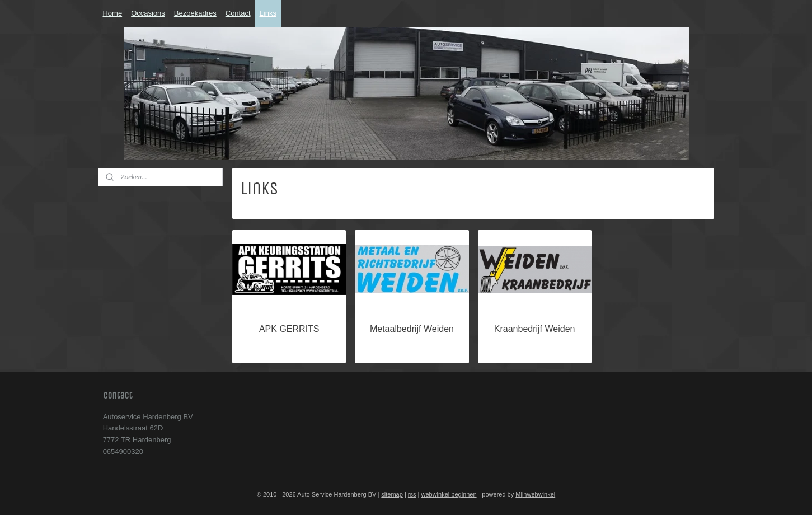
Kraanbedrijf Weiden (534, 329)
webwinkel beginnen (449, 494)
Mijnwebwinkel (535, 494)
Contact (238, 13)
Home (112, 13)
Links (268, 13)
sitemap (392, 494)
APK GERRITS (289, 329)
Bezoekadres (195, 13)
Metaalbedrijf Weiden (411, 329)
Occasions (148, 13)
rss (412, 494)
